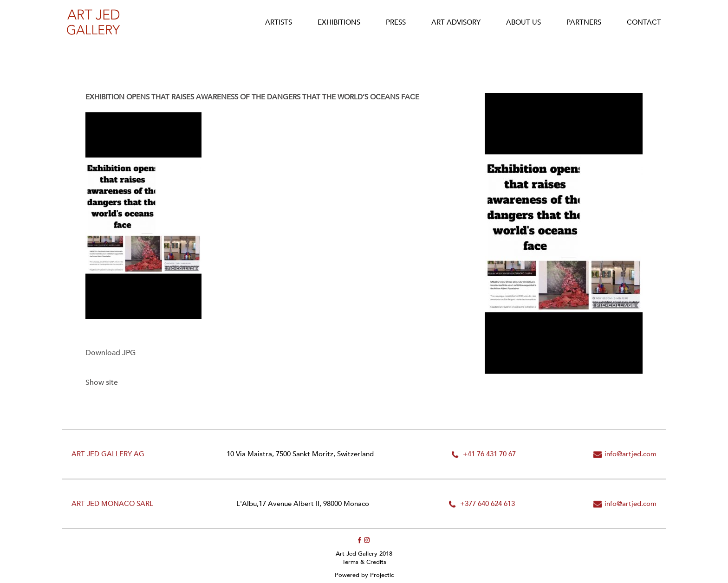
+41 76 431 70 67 (489, 454)
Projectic (382, 575)
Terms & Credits (364, 562)
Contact (644, 22)
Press (396, 22)
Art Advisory (456, 22)
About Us (523, 22)
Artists (279, 22)
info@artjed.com (630, 454)
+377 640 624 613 (487, 504)
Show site (102, 382)
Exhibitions (339, 22)
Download (110, 353)
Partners (584, 22)
